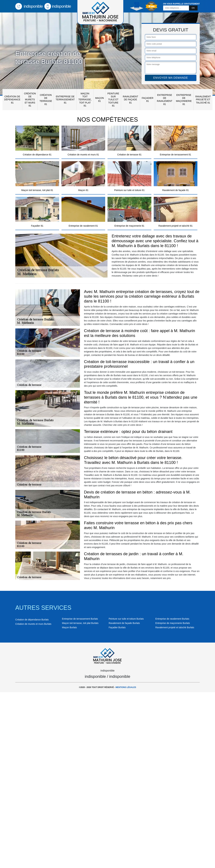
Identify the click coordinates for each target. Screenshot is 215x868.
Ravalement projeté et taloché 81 (203, 99)
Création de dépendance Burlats (32, 620)
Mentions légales (126, 687)
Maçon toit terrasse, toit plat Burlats (80, 623)
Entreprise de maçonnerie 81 (184, 100)
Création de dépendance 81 (12, 99)
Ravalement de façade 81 (131, 99)
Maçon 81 (100, 99)
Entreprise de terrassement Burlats (80, 619)
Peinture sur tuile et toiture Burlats (126, 619)
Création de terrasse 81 (46, 100)
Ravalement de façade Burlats (124, 623)
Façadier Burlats (117, 627)
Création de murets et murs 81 (30, 100)
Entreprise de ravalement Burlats (172, 619)
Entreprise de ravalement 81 (165, 100)
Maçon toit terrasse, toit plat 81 (85, 100)
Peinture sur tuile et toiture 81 (113, 100)
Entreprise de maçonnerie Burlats (173, 623)
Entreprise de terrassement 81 (65, 99)
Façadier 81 (148, 99)
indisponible (29, 6)
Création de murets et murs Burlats (33, 624)
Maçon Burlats (69, 627)
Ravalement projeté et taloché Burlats (175, 627)
